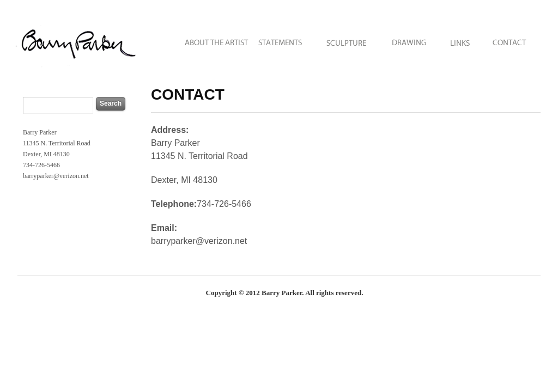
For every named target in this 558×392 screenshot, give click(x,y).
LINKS (460, 39)
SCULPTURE (347, 39)
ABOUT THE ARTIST (209, 39)
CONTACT (513, 39)
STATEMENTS (281, 39)
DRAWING (409, 39)
